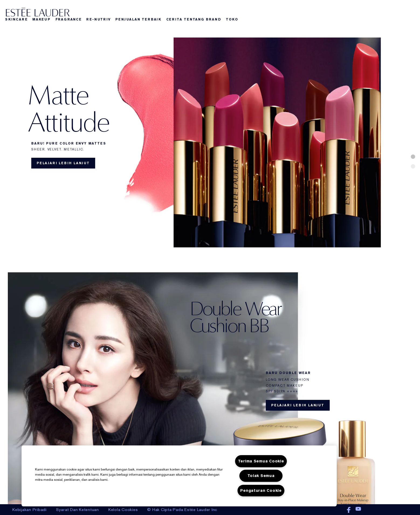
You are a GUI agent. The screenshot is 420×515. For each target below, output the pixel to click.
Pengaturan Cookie (261, 491)
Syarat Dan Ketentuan (78, 510)
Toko (232, 19)
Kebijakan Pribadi (30, 510)
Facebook (349, 510)
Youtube (358, 510)
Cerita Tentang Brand (194, 19)
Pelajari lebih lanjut (63, 163)
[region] (179, 476)
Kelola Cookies (123, 510)
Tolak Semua (261, 476)
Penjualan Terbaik (138, 19)
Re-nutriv (98, 19)
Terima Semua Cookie (261, 461)
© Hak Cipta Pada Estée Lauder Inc (182, 510)
